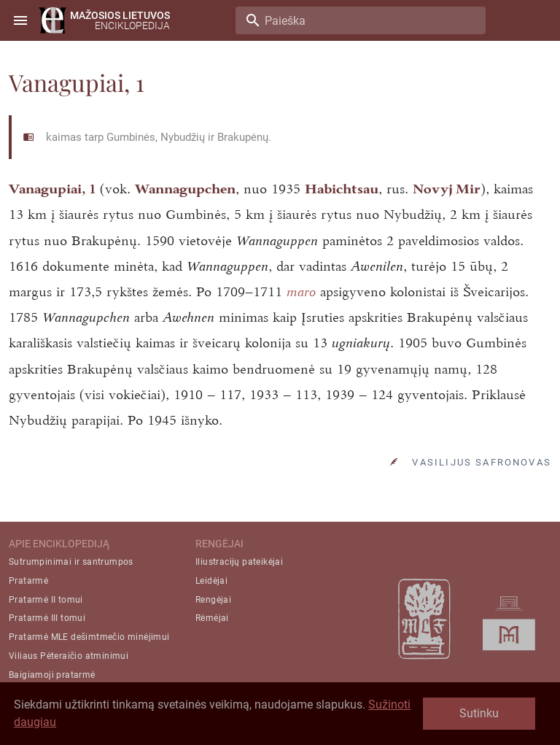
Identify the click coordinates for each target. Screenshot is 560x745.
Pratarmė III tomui (47, 618)
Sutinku (479, 713)
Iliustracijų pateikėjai (239, 562)
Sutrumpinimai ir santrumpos (71, 562)
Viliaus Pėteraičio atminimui (69, 656)
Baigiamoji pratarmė (52, 675)
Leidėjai (211, 581)
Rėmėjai (212, 618)
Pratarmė (28, 581)
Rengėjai (213, 600)
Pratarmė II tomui (46, 600)
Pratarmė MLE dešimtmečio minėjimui (89, 637)
